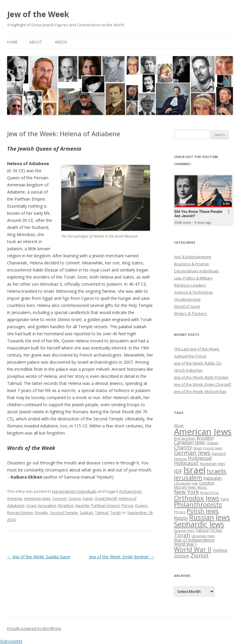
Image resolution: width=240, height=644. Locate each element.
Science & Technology (194, 292)
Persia (127, 505)
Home (12, 42)
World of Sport (187, 306)
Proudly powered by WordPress (34, 628)
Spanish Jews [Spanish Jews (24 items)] (184, 530)
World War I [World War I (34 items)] (185, 544)
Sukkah (86, 513)
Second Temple (64, 513)
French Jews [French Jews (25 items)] (213, 448)
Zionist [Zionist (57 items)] (200, 555)
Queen (141, 505)
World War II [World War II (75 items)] (193, 549)
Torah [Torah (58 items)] (182, 535)
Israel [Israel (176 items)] (194, 470)
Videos (61, 42)
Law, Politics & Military (193, 278)
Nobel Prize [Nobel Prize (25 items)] (210, 493)
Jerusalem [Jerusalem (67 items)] (188, 477)
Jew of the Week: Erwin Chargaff (203, 384)
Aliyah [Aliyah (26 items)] (179, 425)
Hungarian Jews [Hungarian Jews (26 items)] (212, 464)
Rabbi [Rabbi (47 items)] (181, 518)
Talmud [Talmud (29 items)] (202, 530)
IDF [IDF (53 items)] (178, 471)
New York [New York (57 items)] (186, 492)
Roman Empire (20, 513)
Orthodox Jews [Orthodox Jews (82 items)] (197, 498)
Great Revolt (106, 498)
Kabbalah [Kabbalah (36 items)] (212, 478)
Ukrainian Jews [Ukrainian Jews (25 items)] (203, 536)
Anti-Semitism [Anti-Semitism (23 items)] (185, 438)
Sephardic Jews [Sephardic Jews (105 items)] (199, 524)
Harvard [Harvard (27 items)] (219, 454)
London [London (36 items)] (207, 483)
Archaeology (130, 491)
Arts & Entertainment (193, 257)
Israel (31, 505)
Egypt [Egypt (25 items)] (198, 448)
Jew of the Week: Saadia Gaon (39, 557)
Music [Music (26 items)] (202, 487)
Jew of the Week (38, 14)
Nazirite (82, 505)
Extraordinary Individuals (74, 491)
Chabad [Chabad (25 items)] (212, 443)
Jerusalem (47, 505)
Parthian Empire (105, 505)
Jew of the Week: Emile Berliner (122, 557)
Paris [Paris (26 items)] (225, 499)
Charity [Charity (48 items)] (183, 447)
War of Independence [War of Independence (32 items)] (194, 540)
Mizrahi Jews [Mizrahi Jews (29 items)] (185, 487)
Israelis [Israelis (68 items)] (216, 471)
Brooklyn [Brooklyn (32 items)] (205, 438)
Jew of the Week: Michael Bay (200, 391)
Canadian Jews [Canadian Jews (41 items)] (190, 442)
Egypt (88, 498)
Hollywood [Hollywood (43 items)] (200, 458)
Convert (59, 498)
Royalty (42, 513)
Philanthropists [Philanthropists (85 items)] (198, 504)
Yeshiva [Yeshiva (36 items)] (220, 550)
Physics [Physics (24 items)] (180, 512)
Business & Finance (191, 264)
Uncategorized (187, 299)
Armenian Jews (37, 498)
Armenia (15, 498)
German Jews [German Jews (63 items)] (192, 453)
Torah (115, 513)
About (36, 42)
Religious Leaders (190, 285)
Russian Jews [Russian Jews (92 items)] (210, 517)
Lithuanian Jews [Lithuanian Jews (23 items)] (186, 483)
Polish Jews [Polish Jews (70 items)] (203, 511)
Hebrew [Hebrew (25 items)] (180, 459)
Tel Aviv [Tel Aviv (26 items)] (216, 530)
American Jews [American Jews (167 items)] (203, 431)
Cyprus (75, 498)
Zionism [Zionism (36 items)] (182, 556)
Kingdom (66, 505)
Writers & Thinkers (191, 313)
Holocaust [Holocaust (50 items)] (186, 463)
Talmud (102, 513)
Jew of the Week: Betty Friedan (201, 377)
